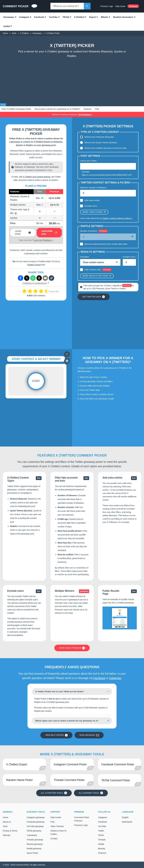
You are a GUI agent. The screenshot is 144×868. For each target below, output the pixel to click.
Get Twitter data (94, 297)
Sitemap (6, 835)
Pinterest (102, 853)
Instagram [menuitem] (24, 17)
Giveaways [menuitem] (9, 17)
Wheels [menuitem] (105, 17)
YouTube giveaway (35, 826)
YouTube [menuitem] (53, 17)
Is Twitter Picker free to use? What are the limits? (60, 691)
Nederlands (127, 822)
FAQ (97, 109)
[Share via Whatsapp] (33, 278)
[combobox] (67, 6)
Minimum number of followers (93, 188)
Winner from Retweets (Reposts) (99, 137)
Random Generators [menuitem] (123, 17)
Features (87, 109)
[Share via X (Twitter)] (27, 278)
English (125, 817)
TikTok (101, 835)
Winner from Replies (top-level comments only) (105, 148)
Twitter (101, 831)
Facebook (99, 678)
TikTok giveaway (34, 831)
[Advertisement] (72, 80)
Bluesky (102, 848)
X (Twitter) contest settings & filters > (116, 218)
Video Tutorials (57, 826)
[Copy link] (51, 278)
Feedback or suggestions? (36, 283)
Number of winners (89, 231)
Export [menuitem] (92, 17)
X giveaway (32, 835)
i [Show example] (16, 213)
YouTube (102, 826)
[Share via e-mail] (45, 278)
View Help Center (56, 735)
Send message (89, 735)
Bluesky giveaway (35, 844)
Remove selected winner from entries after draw (106, 244)
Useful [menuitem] (7, 26)
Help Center (120, 6)
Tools (5, 826)
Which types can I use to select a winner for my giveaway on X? (67, 721)
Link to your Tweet (88, 161)
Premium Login (107, 6)
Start (36, 381)
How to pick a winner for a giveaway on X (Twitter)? (57, 109)
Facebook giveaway (36, 822)
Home (6, 817)
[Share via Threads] (39, 278)
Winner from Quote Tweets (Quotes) (101, 142)
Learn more (23, 233)
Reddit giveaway (34, 848)
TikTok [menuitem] (66, 17)
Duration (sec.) (129, 257)
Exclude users (91, 206)
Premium (133, 6)
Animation (85, 257)
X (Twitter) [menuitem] (79, 17)
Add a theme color (93, 270)
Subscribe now (49, 233)
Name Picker (32, 853)
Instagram (115, 678)
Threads (102, 840)
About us (7, 822)
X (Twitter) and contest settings (37, 177)
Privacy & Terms (10, 831)
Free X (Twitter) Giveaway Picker (16, 109)
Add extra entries (92, 200)
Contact (54, 838)
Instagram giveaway (36, 817)
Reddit (101, 844)
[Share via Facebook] (20, 278)
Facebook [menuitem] (39, 17)
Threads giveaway (35, 840)
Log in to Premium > (43, 240)
